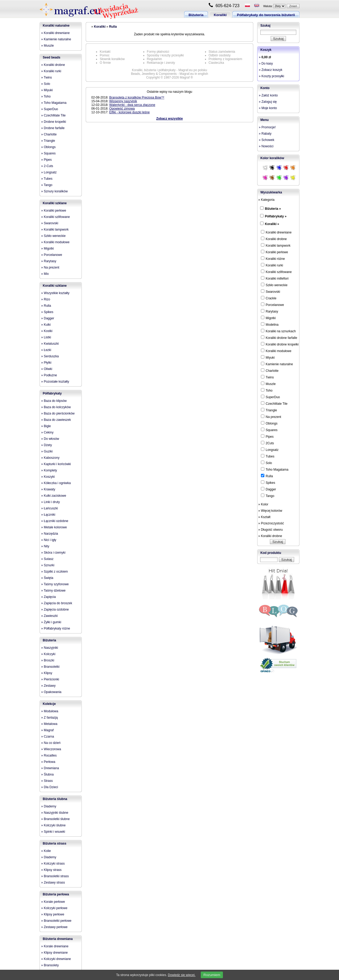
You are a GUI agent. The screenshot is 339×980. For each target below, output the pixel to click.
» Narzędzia (50, 534)
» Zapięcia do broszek (57, 603)
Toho (267, 390)
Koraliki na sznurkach (278, 331)
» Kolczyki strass (53, 864)
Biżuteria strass (54, 844)
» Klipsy (47, 673)
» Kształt (264, 517)
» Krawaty (48, 489)
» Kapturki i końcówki (56, 464)
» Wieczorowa (51, 749)
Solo (266, 463)
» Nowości (266, 146)
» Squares (48, 153)
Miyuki (268, 357)
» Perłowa (48, 762)
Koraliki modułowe (276, 351)
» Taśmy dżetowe (53, 591)
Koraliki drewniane (276, 232)
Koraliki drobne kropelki (280, 344)
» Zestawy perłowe (54, 927)
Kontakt (105, 52)
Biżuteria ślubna (55, 799)
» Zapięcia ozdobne (55, 610)
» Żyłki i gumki (51, 622)
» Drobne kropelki (54, 122)
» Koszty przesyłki (271, 76)
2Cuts (267, 443)
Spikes (268, 482)
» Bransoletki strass (55, 876)
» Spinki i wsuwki (53, 832)
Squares (269, 430)
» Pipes (46, 160)
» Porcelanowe (52, 255)
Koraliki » (272, 224)
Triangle (269, 410)
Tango (268, 496)
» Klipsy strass (51, 870)
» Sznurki (48, 565)
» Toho (46, 96)
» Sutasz (47, 559)
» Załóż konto (268, 95)
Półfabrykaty (52, 393)
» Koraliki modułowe (55, 242)
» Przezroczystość (271, 523)
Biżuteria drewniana (58, 939)
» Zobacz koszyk (271, 70)
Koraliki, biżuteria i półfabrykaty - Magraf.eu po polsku (169, 70)
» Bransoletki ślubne (55, 819)
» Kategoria (266, 200)
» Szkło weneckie (53, 236)
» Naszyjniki (50, 648)
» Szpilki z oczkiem (54, 572)
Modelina (270, 324)
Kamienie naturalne (277, 364)
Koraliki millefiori (275, 278)
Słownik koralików (112, 59)
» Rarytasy (49, 261)
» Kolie (46, 851)
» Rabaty (265, 134)
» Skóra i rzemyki (53, 553)
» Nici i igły (49, 540)
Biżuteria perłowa (56, 894)
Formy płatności (158, 52)
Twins (267, 377)
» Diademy (49, 806)
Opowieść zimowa (122, 109)
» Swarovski (50, 223)
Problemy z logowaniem (225, 59)
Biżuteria (196, 15)
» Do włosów (50, 439)
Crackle (269, 298)
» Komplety (49, 470)
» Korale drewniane (55, 946)
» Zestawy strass (53, 883)
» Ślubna (47, 774)
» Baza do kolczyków (56, 407)
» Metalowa (49, 724)
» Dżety (47, 445)
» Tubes (47, 179)
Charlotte (270, 370)
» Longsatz (49, 172)
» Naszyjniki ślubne (55, 813)
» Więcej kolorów (270, 511)
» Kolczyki (48, 654)
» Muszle (47, 46)
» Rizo (46, 299)
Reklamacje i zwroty (161, 63)
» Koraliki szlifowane (56, 217)
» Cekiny (47, 432)
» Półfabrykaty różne (56, 628)
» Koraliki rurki (51, 71)
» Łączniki (48, 515)
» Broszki (48, 660)
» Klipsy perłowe (53, 914)
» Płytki (46, 363)
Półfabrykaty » (276, 216)
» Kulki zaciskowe (54, 496)
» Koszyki (48, 477)
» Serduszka (50, 356)
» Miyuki (47, 90)
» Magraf (47, 730)
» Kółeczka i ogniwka (56, 483)
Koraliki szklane (55, 203)
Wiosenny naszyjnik (123, 101)
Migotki (268, 318)
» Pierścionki (50, 679)
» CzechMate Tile (53, 115)
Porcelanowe (272, 305)
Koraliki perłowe (274, 252)
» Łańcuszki (49, 508)
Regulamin (154, 59)
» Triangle (48, 141)
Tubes (268, 456)
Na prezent (271, 417)
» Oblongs (48, 147)
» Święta (47, 578)
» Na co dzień (51, 743)
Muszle (268, 384)
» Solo (46, 84)
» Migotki (47, 248)
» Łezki (46, 350)
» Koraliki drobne (53, 65)
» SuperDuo (50, 109)
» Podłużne (49, 375)
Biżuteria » (273, 209)
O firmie (105, 63)
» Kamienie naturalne (56, 39)
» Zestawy (48, 686)
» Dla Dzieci (50, 787)
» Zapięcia (48, 597)
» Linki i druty (51, 502)
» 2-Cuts (47, 166)
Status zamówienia (222, 52)
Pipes (267, 436)
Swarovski (271, 291)
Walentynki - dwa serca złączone (132, 105)
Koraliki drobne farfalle (279, 338)
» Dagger (48, 318)
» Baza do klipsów (54, 401)
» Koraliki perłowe (54, 211)
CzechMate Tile (274, 403)
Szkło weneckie (274, 285)
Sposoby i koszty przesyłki (165, 55)
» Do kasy (266, 64)
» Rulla (46, 306)
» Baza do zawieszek (56, 420)
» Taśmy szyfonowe (55, 584)
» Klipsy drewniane (54, 953)
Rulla (113, 27)
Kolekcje (49, 704)
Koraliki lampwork (276, 245)
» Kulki (46, 325)
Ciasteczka (216, 63)
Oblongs (269, 423)
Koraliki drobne (274, 239)
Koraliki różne (273, 259)
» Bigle (46, 426)
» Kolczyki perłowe (54, 908)
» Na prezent (50, 267)
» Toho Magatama (54, 103)
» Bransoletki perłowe (56, 921)
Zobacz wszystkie (169, 119)
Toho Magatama (275, 469)
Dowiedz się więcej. (182, 975)
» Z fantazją (49, 718)
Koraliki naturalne (56, 26)
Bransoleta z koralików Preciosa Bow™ (137, 97)
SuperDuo (270, 397)
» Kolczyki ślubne (53, 825)
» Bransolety (50, 965)
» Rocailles (49, 755)
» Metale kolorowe (54, 527)
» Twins (46, 77)
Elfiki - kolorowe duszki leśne (129, 112)
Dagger (268, 489)
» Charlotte (49, 134)
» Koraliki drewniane (55, 33)
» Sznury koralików (54, 191)
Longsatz (270, 450)
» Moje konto (268, 108)
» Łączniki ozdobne (55, 521)
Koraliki (220, 15)
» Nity (45, 546)
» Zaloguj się (268, 102)
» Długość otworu (271, 530)
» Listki (46, 337)
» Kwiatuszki (50, 344)
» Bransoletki (50, 667)
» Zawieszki (49, 616)
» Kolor (263, 504)
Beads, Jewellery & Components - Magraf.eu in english (169, 74)
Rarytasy (269, 311)
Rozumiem (212, 975)
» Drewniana (50, 768)
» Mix (45, 274)
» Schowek (267, 140)
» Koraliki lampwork (55, 230)
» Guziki (47, 451)
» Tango (47, 185)
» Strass (47, 781)
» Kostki (47, 331)
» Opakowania (51, 692)
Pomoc (105, 55)
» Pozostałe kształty (55, 382)
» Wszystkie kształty (55, 293)
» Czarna (48, 737)
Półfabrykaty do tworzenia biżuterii (266, 15)
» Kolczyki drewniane (56, 959)
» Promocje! (267, 127)
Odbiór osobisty (220, 55)
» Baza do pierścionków (58, 413)
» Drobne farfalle (53, 128)
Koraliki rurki (272, 265)
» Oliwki (47, 369)
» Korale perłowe (53, 902)
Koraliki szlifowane (276, 272)
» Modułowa (50, 711)
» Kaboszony (50, 458)
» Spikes (47, 312)
